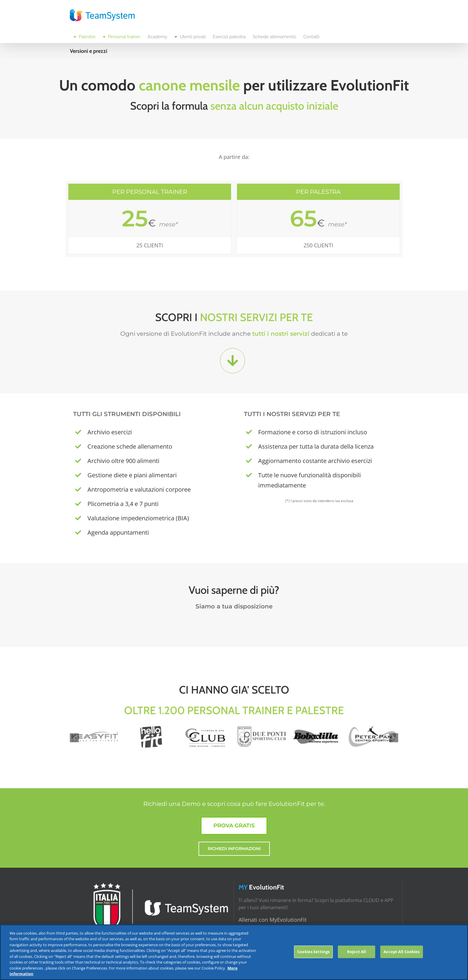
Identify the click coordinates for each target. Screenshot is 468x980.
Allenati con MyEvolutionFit (273, 920)
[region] (234, 952)
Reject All (357, 952)
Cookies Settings (313, 952)
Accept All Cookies (401, 952)
